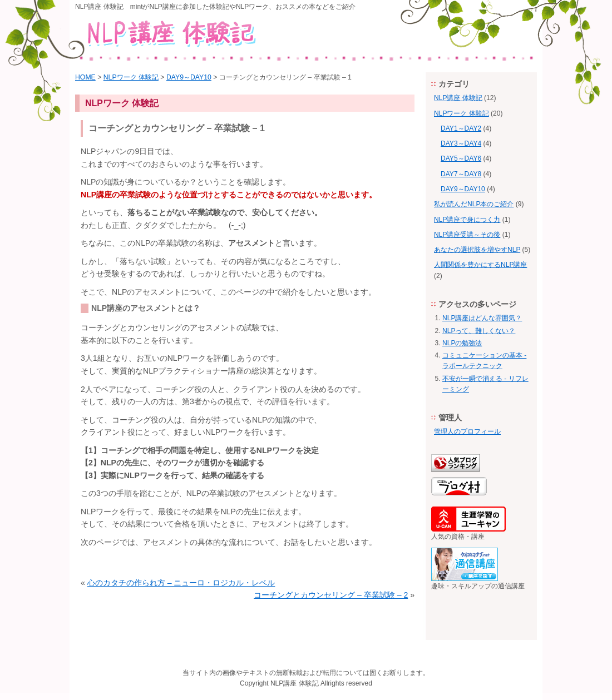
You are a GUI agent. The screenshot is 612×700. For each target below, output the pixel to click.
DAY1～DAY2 (461, 128)
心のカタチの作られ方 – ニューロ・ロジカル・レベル (181, 583)
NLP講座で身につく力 (467, 220)
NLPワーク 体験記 (131, 77)
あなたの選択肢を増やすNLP (477, 250)
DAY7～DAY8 (461, 174)
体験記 (309, 683)
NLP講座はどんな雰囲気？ (482, 318)
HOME (85, 77)
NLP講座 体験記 (458, 98)
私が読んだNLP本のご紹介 (474, 204)
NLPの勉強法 (462, 343)
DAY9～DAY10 (189, 77)
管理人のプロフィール (467, 431)
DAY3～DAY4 (461, 143)
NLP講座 (283, 683)
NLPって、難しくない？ (479, 331)
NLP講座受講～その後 (467, 235)
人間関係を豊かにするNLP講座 (480, 265)
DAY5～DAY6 (461, 158)
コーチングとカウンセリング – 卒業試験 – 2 (331, 595)
